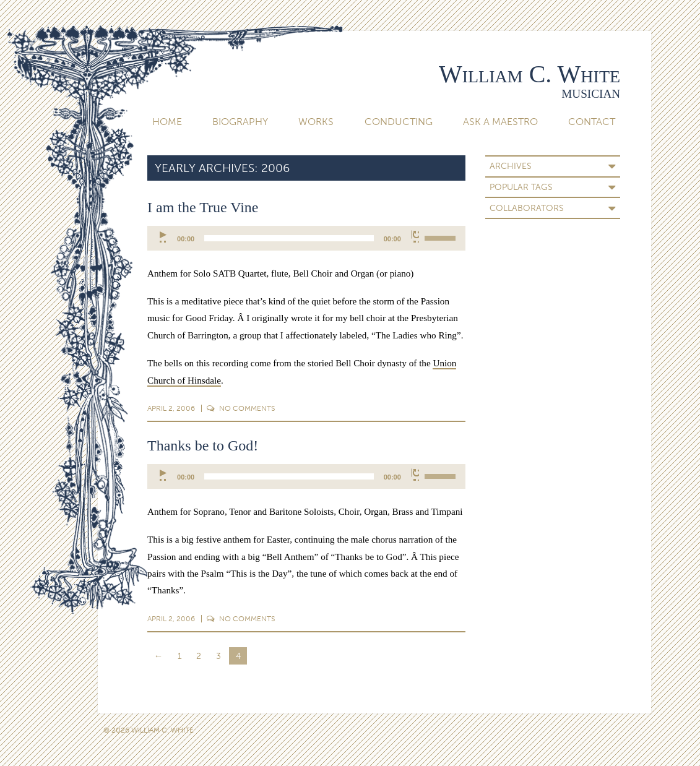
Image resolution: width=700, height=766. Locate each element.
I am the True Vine (203, 207)
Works (316, 122)
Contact (592, 122)
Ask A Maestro (500, 122)
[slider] (289, 238)
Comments (241, 408)
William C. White (529, 74)
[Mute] (415, 236)
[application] (306, 238)
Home (167, 122)
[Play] (164, 236)
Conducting (399, 122)
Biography (240, 122)
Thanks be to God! (203, 445)
